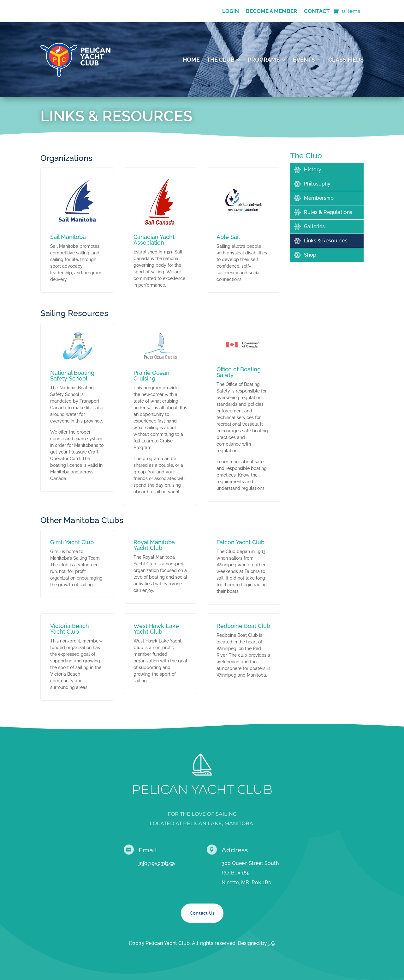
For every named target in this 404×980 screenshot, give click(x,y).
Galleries (314, 226)
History (313, 170)
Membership (319, 198)
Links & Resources (326, 241)
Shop (310, 255)
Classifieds (346, 60)
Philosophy (317, 184)
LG (271, 943)
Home (191, 60)
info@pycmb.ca (157, 863)
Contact (317, 12)
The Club (221, 60)
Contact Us (202, 913)
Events (304, 60)
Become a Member (271, 12)
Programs (264, 60)
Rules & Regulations (328, 212)
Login (231, 12)
